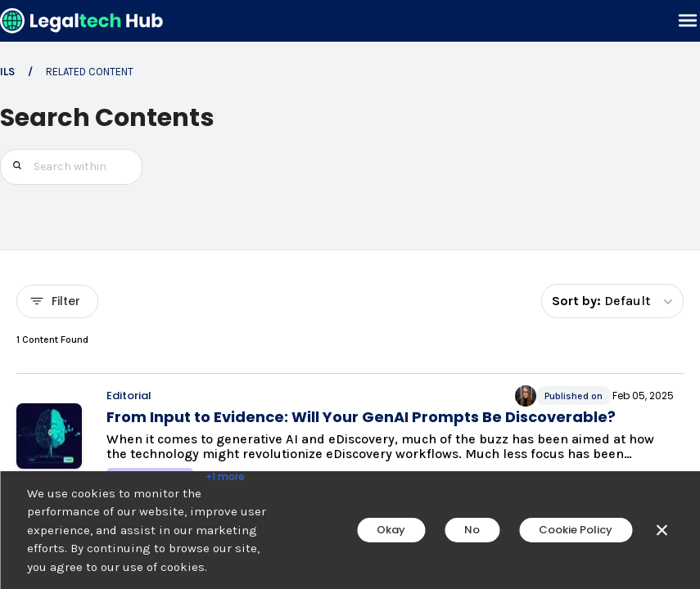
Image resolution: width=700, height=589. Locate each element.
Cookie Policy (576, 530)
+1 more (225, 477)
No (472, 530)
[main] (350, 294)
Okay (391, 530)
